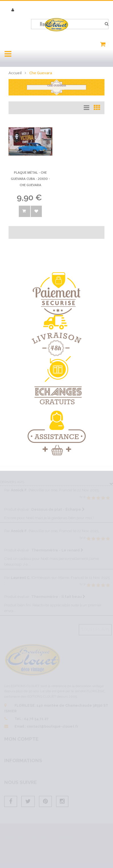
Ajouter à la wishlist (36, 211)
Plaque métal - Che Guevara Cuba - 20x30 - (30, 179)
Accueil (15, 73)
